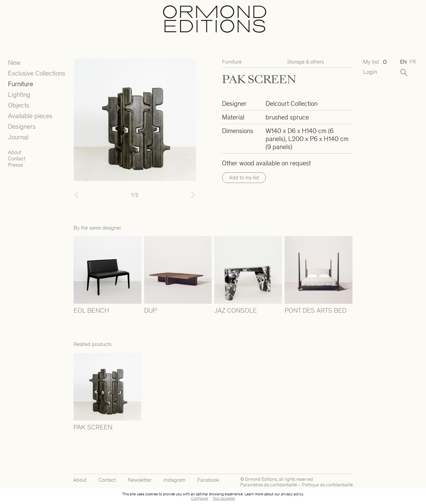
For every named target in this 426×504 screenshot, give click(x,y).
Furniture (20, 84)
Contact (17, 159)
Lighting (19, 94)
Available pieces (30, 116)
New (14, 63)
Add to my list (244, 177)
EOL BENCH (91, 310)
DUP (150, 310)
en (403, 62)
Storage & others (306, 62)
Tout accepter (224, 498)
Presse (15, 165)
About (15, 152)
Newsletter (140, 480)
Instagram (174, 480)
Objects (19, 105)
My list (375, 62)
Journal (18, 137)
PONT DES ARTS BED (316, 310)
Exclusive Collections (37, 73)
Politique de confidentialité (327, 485)
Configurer (200, 498)
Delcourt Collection (292, 103)
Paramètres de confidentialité (269, 485)
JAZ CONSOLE (236, 310)
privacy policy (292, 494)
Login (370, 72)
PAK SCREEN (93, 427)
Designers (22, 126)
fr (413, 62)
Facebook (208, 480)
